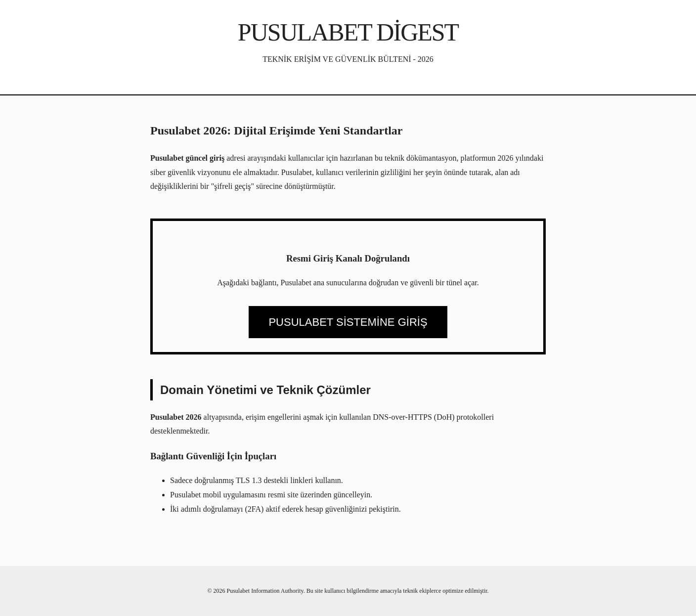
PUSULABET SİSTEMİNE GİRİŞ (348, 322)
